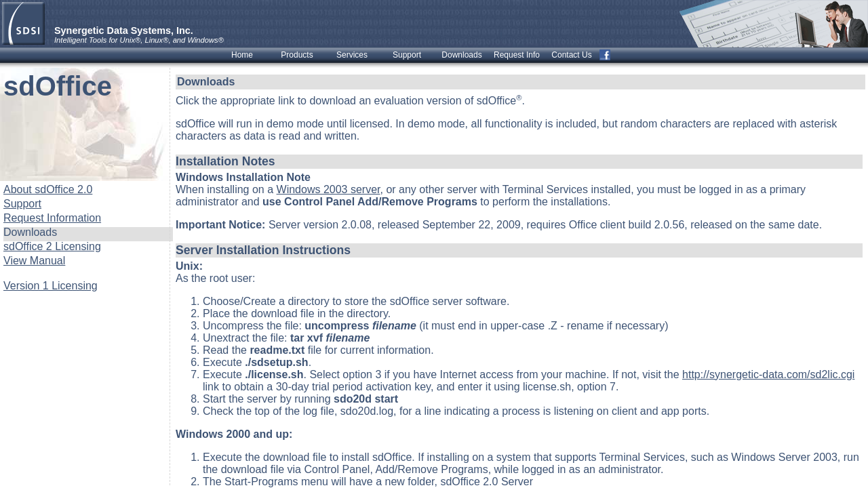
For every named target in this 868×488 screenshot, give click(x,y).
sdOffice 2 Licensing (52, 246)
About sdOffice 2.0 (48, 189)
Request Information (52, 218)
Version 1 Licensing (51, 286)
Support (22, 204)
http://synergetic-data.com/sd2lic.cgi (768, 374)
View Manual (34, 261)
